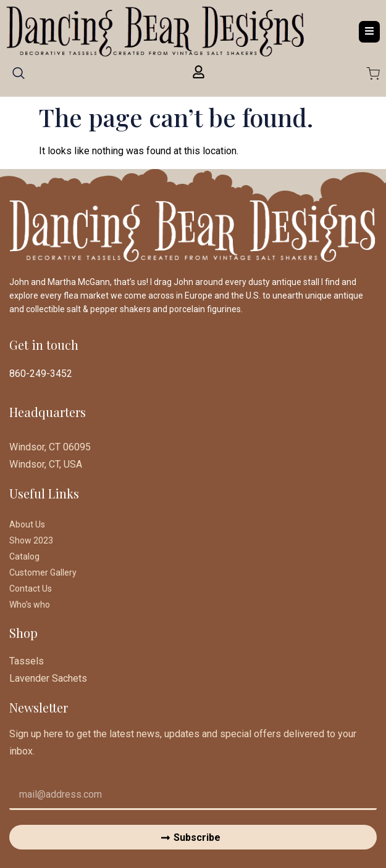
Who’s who (30, 605)
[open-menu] (369, 32)
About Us (27, 524)
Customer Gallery (43, 572)
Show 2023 (31, 540)
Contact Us (31, 589)
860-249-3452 (41, 374)
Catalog (24, 556)
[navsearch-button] (19, 77)
